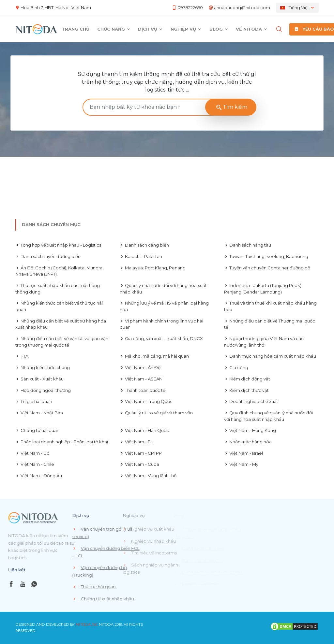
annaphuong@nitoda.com (242, 7)
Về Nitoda (252, 29)
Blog (219, 29)
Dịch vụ (150, 29)
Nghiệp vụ (186, 29)
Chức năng (114, 29)
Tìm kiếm (231, 107)
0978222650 (190, 7)
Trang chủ (76, 29)
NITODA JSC (87, 624)
